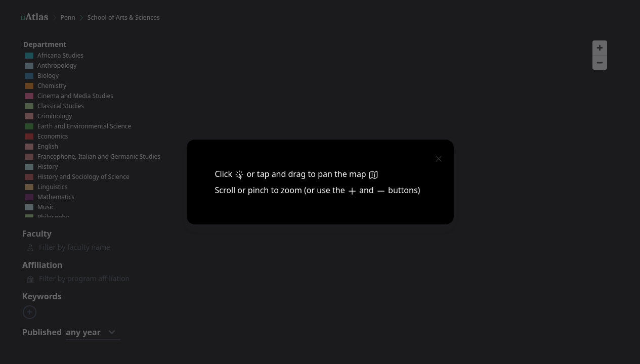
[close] (439, 158)
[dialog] (320, 182)
